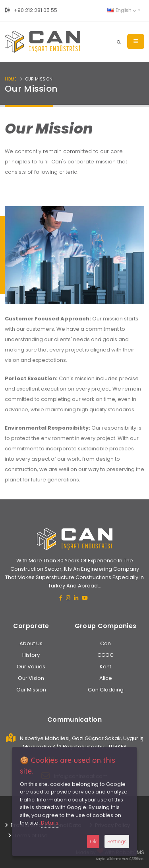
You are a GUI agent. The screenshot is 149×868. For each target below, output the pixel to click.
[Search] (119, 41)
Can (105, 643)
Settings (117, 841)
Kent (105, 667)
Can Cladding (106, 690)
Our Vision (31, 678)
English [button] (121, 10)
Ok (93, 841)
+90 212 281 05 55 (31, 10)
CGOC (105, 655)
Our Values (31, 667)
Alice (106, 678)
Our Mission (31, 690)
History (31, 655)
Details (50, 823)
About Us (31, 643)
